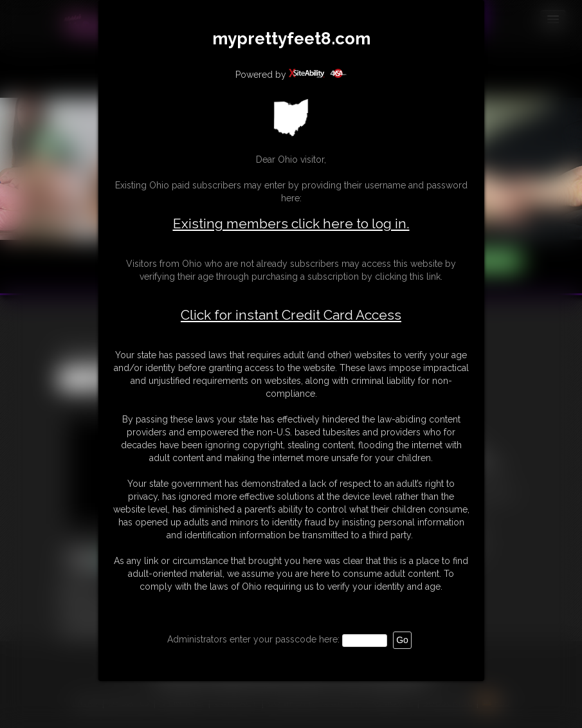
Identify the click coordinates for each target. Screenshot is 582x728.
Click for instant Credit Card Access (291, 315)
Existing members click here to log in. (291, 223)
